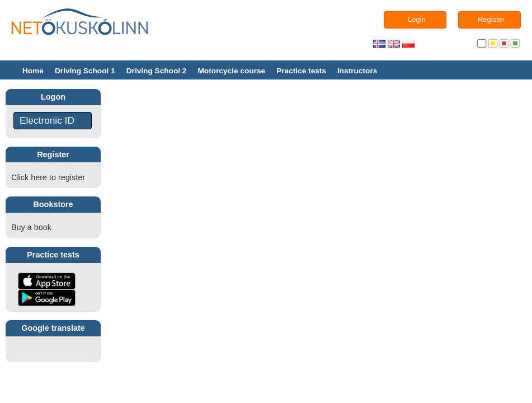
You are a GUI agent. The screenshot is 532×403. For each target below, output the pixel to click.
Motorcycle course (231, 71)
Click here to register (48, 177)
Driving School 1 (85, 71)
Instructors (357, 71)
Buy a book (31, 227)
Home (33, 71)
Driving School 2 (157, 71)
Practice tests (301, 71)
